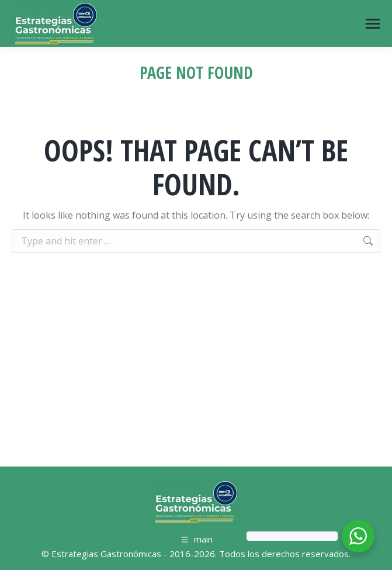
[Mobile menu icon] (373, 24)
